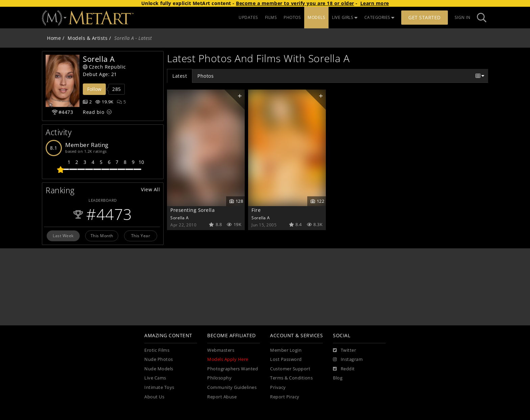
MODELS (316, 17)
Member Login (286, 350)
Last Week (63, 236)
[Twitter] (344, 350)
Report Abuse (222, 397)
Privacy (278, 387)
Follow (94, 89)
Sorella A (180, 218)
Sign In (463, 17)
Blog (338, 378)
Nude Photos (159, 359)
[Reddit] (344, 369)
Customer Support (290, 369)
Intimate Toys (159, 387)
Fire (256, 210)
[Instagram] (348, 360)
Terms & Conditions (291, 378)
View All (150, 189)
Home (54, 38)
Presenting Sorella (192, 210)
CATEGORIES (380, 17)
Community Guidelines (232, 387)
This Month (102, 236)
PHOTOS (292, 17)
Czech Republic (104, 67)
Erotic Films (157, 350)
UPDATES (248, 17)
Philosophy (219, 378)
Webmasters (221, 350)
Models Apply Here (228, 359)
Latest (180, 76)
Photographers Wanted (233, 369)
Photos (206, 76)
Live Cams (155, 378)
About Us (154, 397)
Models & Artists (88, 38)
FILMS (271, 17)
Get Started (425, 17)
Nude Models (159, 369)
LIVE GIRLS (345, 17)
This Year (141, 236)
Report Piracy (285, 397)
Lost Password (286, 359)
